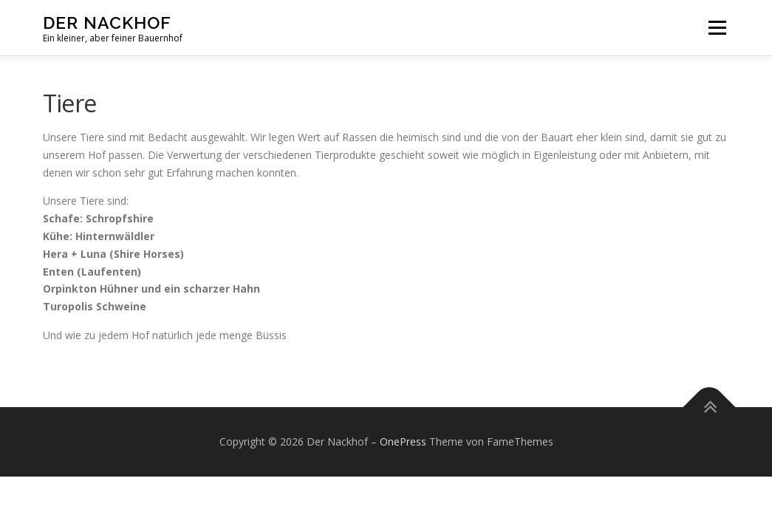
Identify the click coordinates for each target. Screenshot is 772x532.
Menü (717, 28)
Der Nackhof (107, 23)
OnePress (403, 441)
